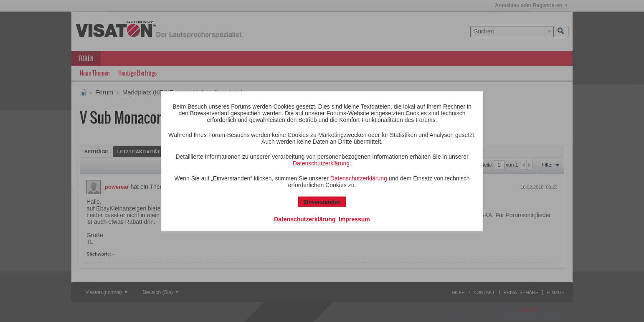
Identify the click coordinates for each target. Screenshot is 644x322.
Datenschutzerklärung (321, 163)
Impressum (354, 219)
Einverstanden (322, 202)
